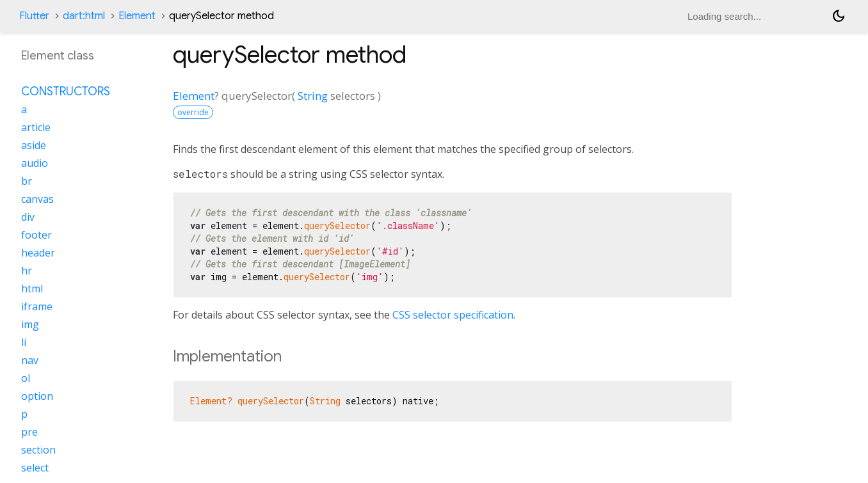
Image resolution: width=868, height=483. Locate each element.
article (36, 127)
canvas (37, 199)
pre (29, 432)
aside (34, 145)
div (28, 217)
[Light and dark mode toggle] (839, 16)
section (38, 450)
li (24, 342)
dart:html (84, 16)
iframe (37, 306)
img (30, 324)
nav (30, 360)
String (313, 96)
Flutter (34, 16)
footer (36, 235)
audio (35, 163)
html (32, 289)
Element (137, 16)
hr (27, 271)
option (37, 396)
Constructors (66, 91)
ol (26, 378)
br (27, 181)
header (38, 253)
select (35, 468)
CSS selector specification (453, 315)
